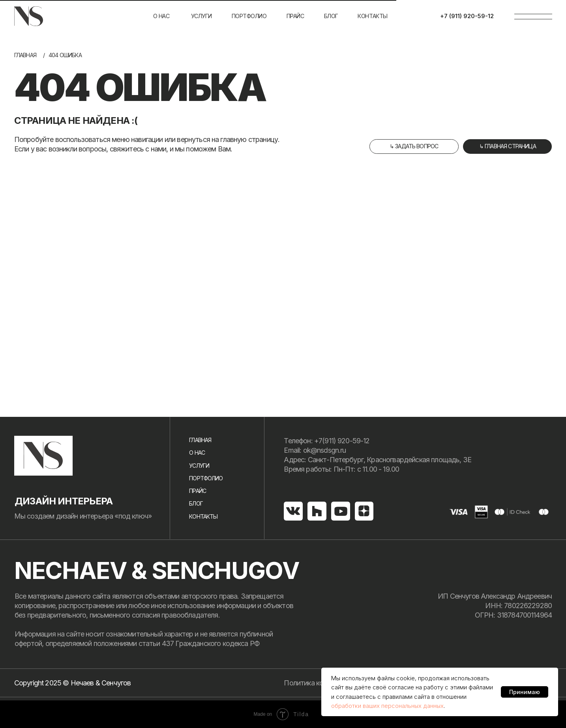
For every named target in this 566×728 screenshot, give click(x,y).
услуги (201, 16)
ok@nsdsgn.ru (325, 450)
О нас (161, 16)
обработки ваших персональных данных (387, 706)
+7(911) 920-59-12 (342, 441)
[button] (414, 147)
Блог (196, 503)
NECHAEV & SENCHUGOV (157, 570)
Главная (25, 55)
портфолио (249, 16)
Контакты (372, 16)
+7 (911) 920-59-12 (467, 16)
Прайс (295, 16)
